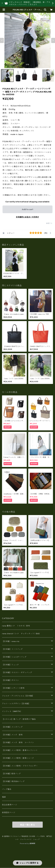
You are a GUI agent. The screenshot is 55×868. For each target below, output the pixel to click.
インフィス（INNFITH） (12, 711)
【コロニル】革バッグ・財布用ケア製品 (19, 719)
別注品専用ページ (10, 805)
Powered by (28, 843)
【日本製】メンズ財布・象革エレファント (20, 750)
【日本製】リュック (10, 665)
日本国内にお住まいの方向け (27, 217)
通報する (49, 223)
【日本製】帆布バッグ (12, 774)
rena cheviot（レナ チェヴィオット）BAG (21, 634)
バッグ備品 (7, 789)
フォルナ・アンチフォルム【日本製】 (18, 696)
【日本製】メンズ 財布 (13, 735)
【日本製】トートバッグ (12, 649)
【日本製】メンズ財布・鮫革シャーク (18, 758)
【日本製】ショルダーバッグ (14, 657)
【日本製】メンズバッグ (12, 727)
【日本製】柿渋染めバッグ (13, 781)
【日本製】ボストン (10, 680)
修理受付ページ (9, 813)
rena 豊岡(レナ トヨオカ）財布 (16, 626)
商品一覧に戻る (27, 825)
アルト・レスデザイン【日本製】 (16, 704)
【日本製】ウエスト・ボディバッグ (17, 672)
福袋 (4, 797)
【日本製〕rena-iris (11, 641)
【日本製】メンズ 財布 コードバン (18, 742)
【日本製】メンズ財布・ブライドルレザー (20, 766)
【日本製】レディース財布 (13, 688)
